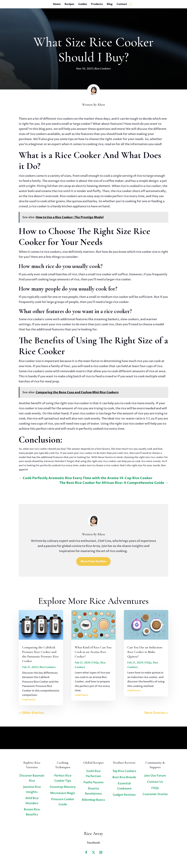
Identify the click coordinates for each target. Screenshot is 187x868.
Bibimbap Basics (93, 800)
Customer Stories (155, 794)
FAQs (96, 663)
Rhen (101, 105)
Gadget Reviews (124, 795)
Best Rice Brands (124, 777)
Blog (110, 4)
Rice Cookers (103, 69)
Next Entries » (156, 713)
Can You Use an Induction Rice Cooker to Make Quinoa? (145, 652)
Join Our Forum (155, 776)
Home (57, 4)
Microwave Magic (63, 793)
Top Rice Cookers (124, 771)
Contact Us (155, 782)
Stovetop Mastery (63, 787)
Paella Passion (93, 782)
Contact (122, 4)
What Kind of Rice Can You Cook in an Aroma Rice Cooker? (93, 652)
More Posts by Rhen (93, 561)
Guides (83, 4)
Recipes (69, 4)
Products (97, 4)
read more (29, 700)
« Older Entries (31, 713)
